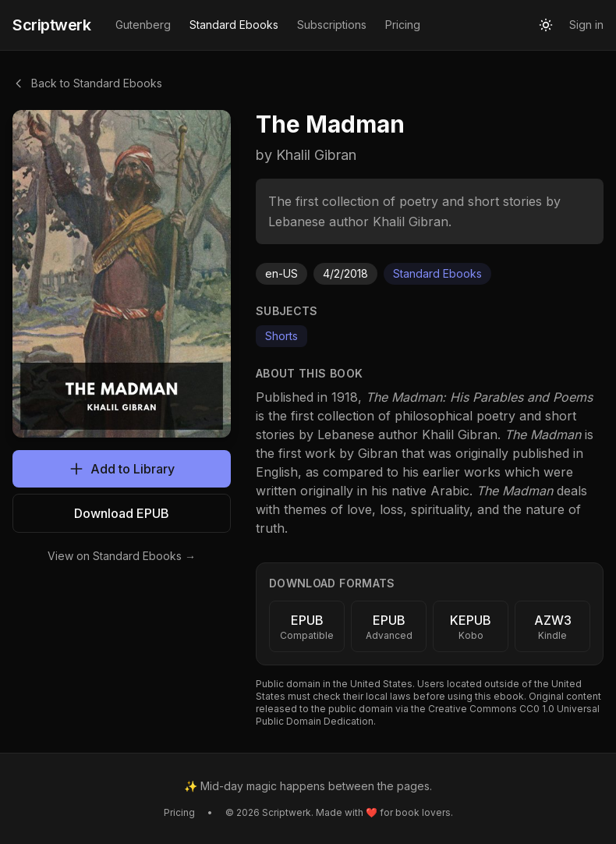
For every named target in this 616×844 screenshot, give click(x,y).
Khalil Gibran (460, 434)
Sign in (586, 25)
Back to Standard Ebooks (87, 83)
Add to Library (122, 469)
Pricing (403, 25)
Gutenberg (143, 25)
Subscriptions (332, 25)
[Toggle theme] (546, 25)
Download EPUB (122, 513)
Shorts (281, 336)
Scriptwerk (51, 25)
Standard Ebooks (234, 25)
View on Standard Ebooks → (122, 556)
